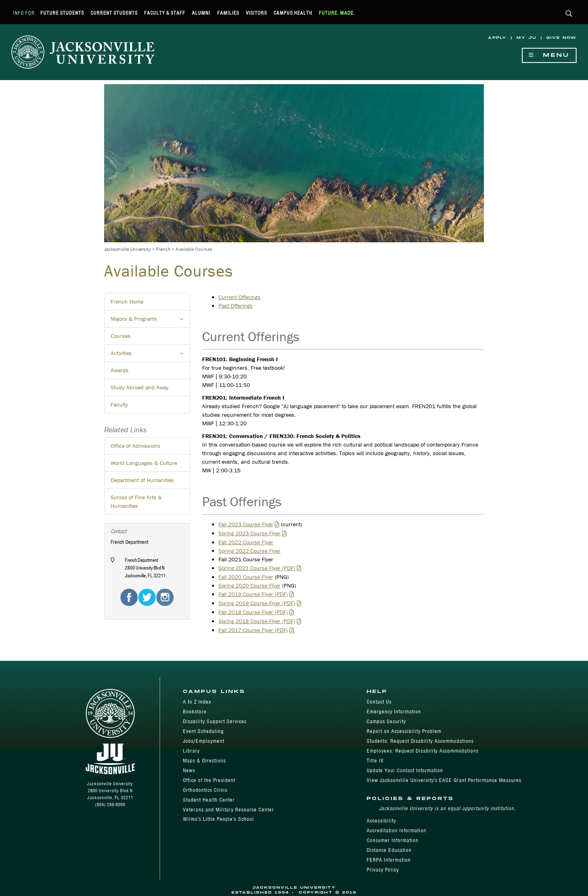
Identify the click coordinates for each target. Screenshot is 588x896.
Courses (121, 336)
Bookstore (195, 712)
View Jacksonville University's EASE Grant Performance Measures (444, 780)
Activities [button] (150, 355)
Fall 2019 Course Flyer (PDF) (253, 594)
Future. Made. (337, 13)
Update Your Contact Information (405, 770)
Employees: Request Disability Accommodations (423, 751)
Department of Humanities (142, 480)
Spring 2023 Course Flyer (249, 533)
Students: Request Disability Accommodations (420, 741)
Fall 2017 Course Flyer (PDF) (253, 630)
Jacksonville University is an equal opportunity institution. (447, 808)
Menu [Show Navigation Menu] (549, 55)
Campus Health (293, 13)
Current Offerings (239, 297)
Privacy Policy (383, 870)
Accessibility (381, 821)
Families (228, 13)
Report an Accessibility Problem (404, 731)
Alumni (201, 13)
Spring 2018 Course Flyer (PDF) (257, 621)
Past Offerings (236, 306)
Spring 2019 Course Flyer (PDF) (257, 603)
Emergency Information (394, 712)
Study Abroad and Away (140, 387)
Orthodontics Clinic (205, 790)
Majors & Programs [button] (150, 321)
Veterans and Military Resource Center (228, 810)
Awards (120, 370)
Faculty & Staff (165, 13)
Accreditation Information (396, 830)
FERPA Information (389, 860)
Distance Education (389, 850)
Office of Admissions (136, 446)
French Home (127, 302)
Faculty (119, 404)
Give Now (561, 38)
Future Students (62, 13)
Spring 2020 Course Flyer (249, 585)
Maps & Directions (204, 761)
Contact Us (379, 702)
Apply (497, 38)
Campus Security (386, 721)
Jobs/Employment (204, 741)
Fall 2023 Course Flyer (246, 524)
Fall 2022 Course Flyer (246, 542)
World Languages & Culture (144, 463)
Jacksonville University (127, 249)
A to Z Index (197, 702)
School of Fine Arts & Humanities (136, 502)
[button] (569, 14)
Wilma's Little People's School (218, 819)
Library (191, 751)
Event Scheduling (203, 731)
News (189, 770)
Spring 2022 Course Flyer (249, 551)
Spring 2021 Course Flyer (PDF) (257, 568)
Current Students (114, 13)
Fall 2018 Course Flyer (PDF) (253, 612)
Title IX (375, 761)
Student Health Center (209, 800)
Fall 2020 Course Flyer (246, 577)
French (163, 249)
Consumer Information (393, 840)
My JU (527, 38)
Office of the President (209, 780)
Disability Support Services (215, 721)
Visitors (256, 13)
